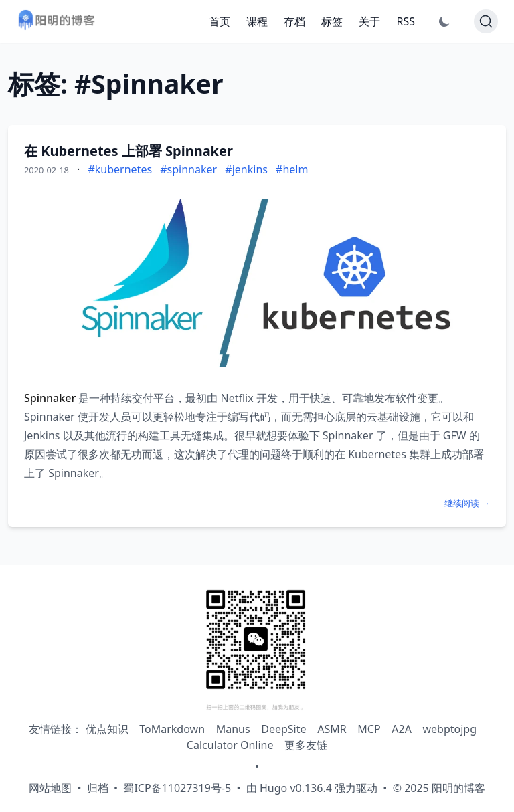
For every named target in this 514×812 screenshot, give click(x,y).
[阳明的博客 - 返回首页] (56, 22)
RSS (406, 21)
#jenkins (246, 169)
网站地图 (50, 788)
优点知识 (107, 729)
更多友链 (306, 745)
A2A (402, 729)
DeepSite (283, 729)
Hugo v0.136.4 (296, 788)
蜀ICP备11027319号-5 (177, 788)
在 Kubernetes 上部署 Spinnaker (128, 151)
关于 (369, 21)
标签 (332, 21)
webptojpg (450, 729)
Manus (233, 729)
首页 (220, 21)
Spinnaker (50, 398)
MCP (369, 729)
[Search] (486, 21)
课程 (257, 21)
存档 (294, 21)
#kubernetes (120, 169)
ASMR (332, 729)
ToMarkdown (172, 729)
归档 (98, 788)
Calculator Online (230, 745)
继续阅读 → (467, 503)
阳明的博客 (458, 788)
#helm (292, 169)
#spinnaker (188, 169)
